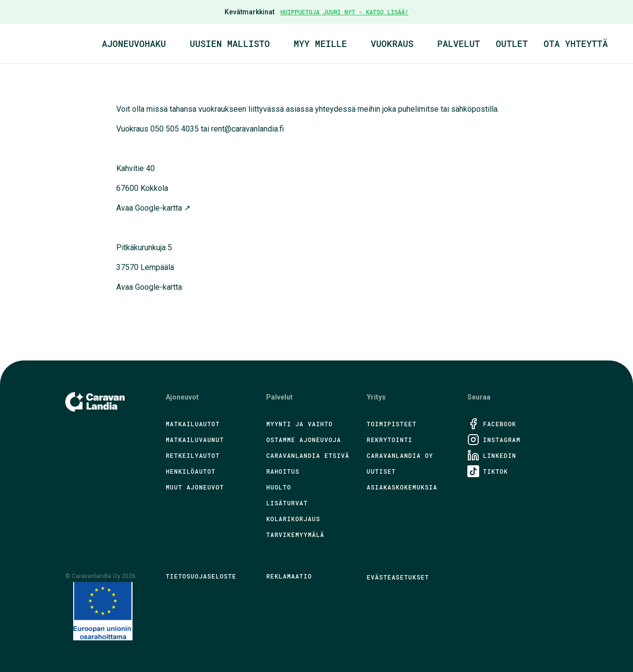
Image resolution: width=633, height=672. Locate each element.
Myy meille (320, 44)
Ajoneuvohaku (134, 44)
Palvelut (458, 44)
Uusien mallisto (230, 44)
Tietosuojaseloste (201, 576)
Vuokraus (392, 44)
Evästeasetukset (398, 577)
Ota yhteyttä (576, 44)
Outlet (512, 44)
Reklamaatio (289, 576)
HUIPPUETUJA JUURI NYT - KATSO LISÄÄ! (344, 12)
